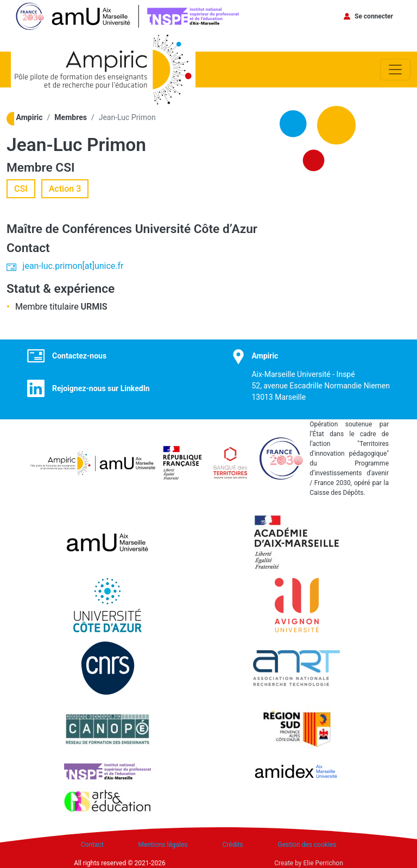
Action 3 (65, 189)
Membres (71, 117)
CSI (65, 168)
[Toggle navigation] (395, 70)
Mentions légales (163, 845)
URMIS (94, 307)
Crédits (233, 845)
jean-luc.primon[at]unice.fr (73, 266)
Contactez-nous (79, 356)
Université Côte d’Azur (196, 229)
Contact (92, 845)
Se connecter (374, 16)
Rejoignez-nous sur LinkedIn (101, 388)
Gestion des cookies (307, 845)
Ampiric (30, 117)
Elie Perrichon (323, 863)
